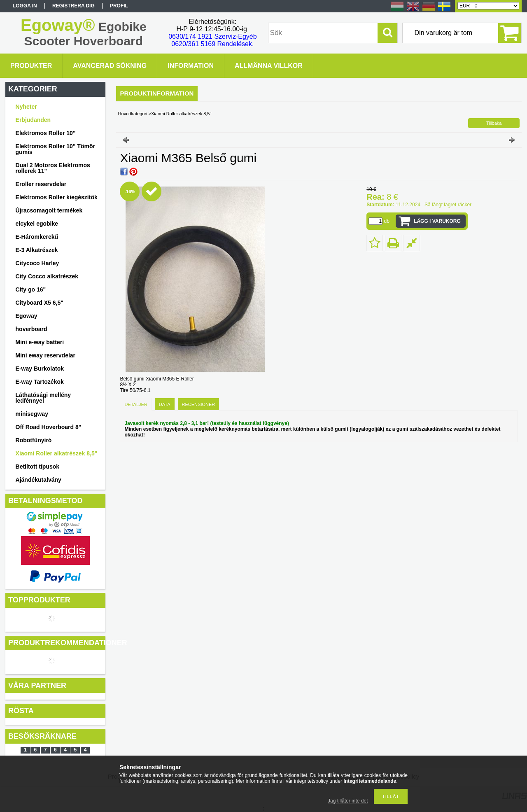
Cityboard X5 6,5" (40, 303)
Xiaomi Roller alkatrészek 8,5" (57, 453)
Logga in (25, 6)
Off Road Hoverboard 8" (49, 427)
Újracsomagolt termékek (49, 210)
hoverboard (31, 329)
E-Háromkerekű (37, 237)
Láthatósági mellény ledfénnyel (43, 398)
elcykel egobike (37, 224)
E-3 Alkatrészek (37, 250)
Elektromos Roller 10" (46, 133)
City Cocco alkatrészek (47, 276)
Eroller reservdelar (41, 184)
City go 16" (31, 289)
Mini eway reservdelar (46, 355)
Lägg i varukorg (437, 221)
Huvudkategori (133, 114)
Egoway (27, 316)
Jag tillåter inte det (348, 801)
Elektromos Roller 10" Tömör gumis (55, 149)
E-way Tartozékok (40, 382)
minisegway (32, 414)
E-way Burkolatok (40, 369)
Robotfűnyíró (34, 440)
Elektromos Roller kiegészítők (57, 197)
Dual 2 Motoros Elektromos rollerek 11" (53, 168)
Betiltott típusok (38, 467)
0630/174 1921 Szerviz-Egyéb (212, 36)
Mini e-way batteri (40, 342)
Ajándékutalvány (38, 480)
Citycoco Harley (37, 263)
